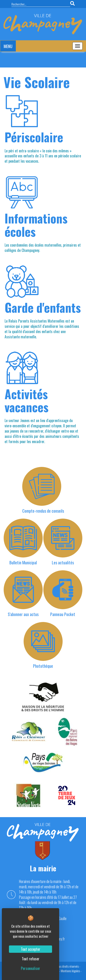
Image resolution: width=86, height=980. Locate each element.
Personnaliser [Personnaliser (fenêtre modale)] (31, 968)
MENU (8, 46)
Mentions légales (70, 971)
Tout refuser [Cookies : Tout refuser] (31, 959)
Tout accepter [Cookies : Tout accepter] (31, 949)
